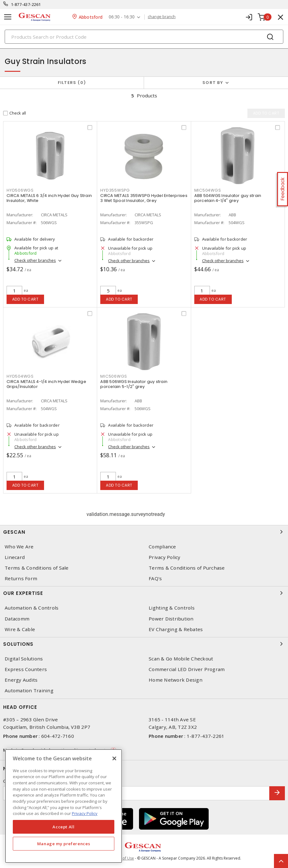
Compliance (162, 547)
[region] (64, 806)
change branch (162, 17)
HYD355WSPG (115, 190)
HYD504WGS (20, 376)
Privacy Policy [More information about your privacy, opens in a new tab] (85, 813)
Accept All (64, 827)
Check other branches (35, 260)
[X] (114, 758)
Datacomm (17, 619)
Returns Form (21, 579)
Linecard (15, 557)
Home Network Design (176, 680)
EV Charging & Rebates (176, 629)
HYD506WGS (20, 190)
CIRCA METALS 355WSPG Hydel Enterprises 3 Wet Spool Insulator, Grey (144, 198)
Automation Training (29, 691)
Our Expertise (144, 593)
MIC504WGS (208, 190)
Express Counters (26, 669)
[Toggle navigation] (8, 17)
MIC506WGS (114, 376)
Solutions (144, 644)
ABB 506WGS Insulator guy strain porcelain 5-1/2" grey (134, 384)
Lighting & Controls (172, 608)
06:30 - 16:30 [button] (122, 17)
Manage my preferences (64, 844)
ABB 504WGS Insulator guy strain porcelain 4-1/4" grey (228, 198)
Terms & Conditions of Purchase (187, 568)
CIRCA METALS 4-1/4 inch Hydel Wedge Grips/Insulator (46, 384)
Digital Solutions (24, 659)
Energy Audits (21, 680)
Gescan (144, 532)
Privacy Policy (165, 557)
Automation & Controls (32, 608)
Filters (72, 83)
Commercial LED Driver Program (187, 669)
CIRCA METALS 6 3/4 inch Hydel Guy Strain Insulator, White (49, 198)
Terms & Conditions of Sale (37, 568)
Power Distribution (171, 619)
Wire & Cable (20, 629)
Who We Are (19, 547)
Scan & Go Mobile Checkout (181, 659)
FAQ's (155, 579)
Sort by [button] (213, 83)
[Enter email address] (136, 793)
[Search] (144, 37)
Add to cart (25, 299)
